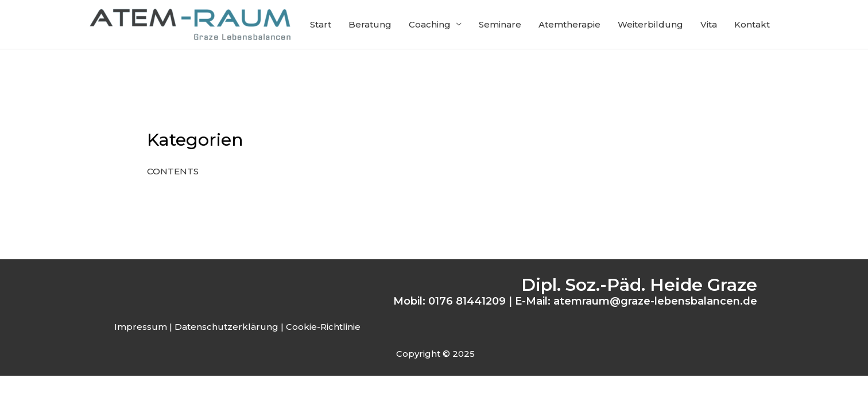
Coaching (430, 24)
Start (321, 24)
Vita (709, 24)
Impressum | (143, 327)
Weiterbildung (650, 24)
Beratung (370, 24)
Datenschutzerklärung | (229, 327)
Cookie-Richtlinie (323, 327)
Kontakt (752, 24)
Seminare (500, 24)
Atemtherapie (569, 24)
